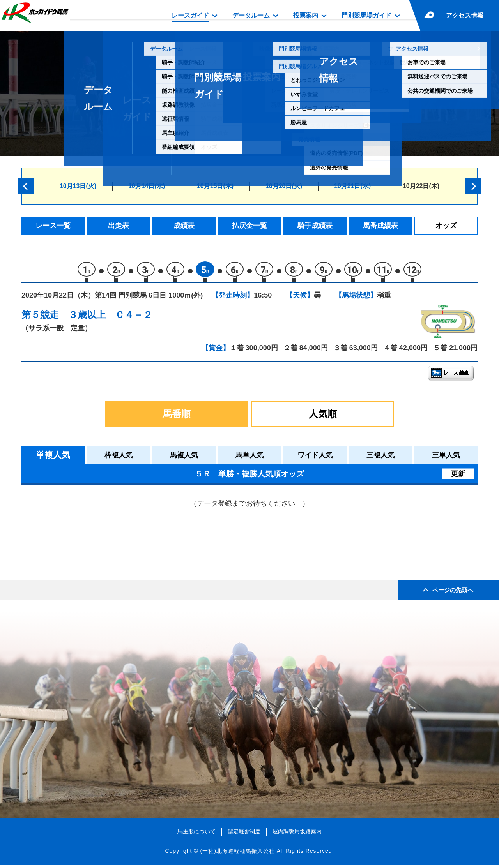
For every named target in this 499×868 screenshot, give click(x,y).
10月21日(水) (352, 186)
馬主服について (196, 834)
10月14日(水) (147, 186)
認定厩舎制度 (244, 834)
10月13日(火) (78, 186)
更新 (458, 477)
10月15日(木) (215, 186)
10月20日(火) (284, 186)
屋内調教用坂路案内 (297, 834)
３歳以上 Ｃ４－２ (110, 318)
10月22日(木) (421, 186)
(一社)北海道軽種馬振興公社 (237, 854)
